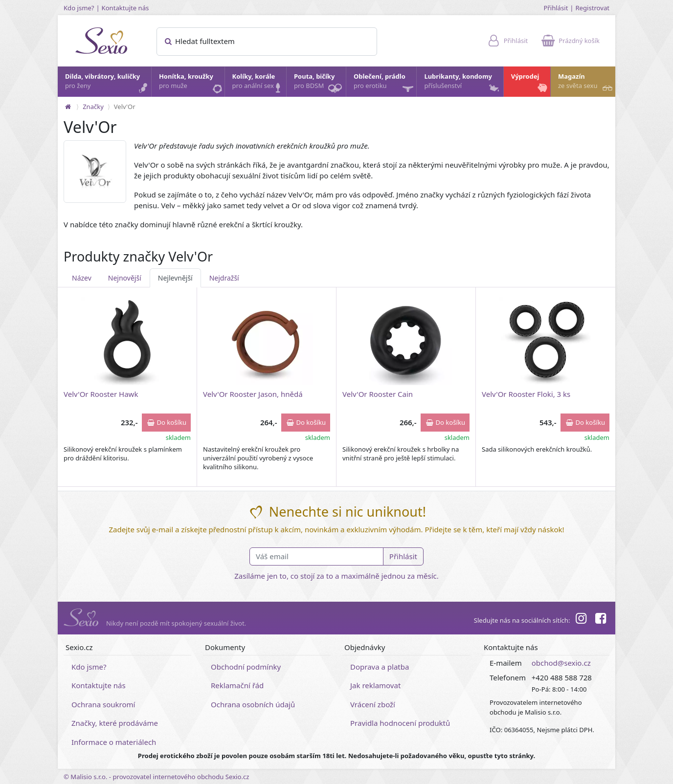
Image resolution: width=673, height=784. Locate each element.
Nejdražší (224, 278)
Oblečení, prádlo (384, 84)
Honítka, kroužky (191, 84)
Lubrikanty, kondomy (462, 84)
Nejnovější (125, 278)
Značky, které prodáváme (115, 723)
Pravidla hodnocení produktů (400, 723)
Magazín (586, 84)
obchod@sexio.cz (561, 663)
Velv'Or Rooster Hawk (101, 394)
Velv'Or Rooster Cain (378, 394)
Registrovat (592, 8)
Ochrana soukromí (103, 704)
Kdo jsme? (79, 8)
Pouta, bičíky (319, 84)
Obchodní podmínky (246, 667)
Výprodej (530, 84)
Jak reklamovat (375, 685)
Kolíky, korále (259, 84)
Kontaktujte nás (125, 8)
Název (82, 278)
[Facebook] (601, 620)
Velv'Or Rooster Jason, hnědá (253, 394)
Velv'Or (125, 107)
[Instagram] (581, 620)
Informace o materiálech (114, 742)
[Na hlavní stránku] (68, 107)
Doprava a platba (380, 667)
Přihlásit (556, 8)
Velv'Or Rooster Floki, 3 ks (526, 394)
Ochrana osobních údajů (253, 704)
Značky (93, 107)
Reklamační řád (237, 685)
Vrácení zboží (373, 704)
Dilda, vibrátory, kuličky (108, 84)
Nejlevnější (175, 278)
